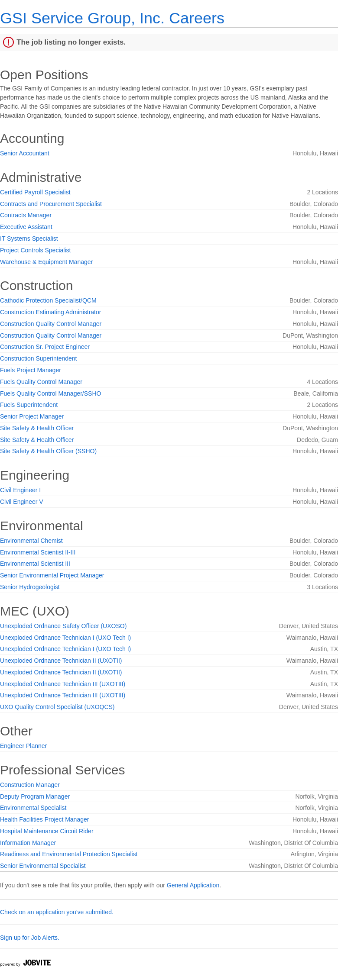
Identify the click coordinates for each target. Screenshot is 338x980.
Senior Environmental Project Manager (52, 575)
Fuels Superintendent (29, 405)
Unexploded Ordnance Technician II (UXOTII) (61, 661)
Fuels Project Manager (31, 370)
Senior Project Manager (32, 416)
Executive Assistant (26, 227)
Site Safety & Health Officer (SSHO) (48, 451)
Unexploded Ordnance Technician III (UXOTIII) (63, 684)
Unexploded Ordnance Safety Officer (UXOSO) (63, 626)
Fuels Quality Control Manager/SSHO (50, 393)
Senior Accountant (25, 153)
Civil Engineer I (20, 490)
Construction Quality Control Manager (51, 324)
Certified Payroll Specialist (35, 192)
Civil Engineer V (22, 502)
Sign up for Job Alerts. (30, 938)
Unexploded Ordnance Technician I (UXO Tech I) (65, 638)
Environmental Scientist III (35, 564)
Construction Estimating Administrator (50, 312)
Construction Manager (30, 785)
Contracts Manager (26, 215)
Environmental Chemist (31, 541)
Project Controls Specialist (35, 250)
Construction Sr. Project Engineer (45, 347)
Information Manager (28, 843)
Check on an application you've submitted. (57, 912)
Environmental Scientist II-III (38, 552)
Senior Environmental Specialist (43, 866)
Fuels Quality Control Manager (41, 382)
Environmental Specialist (33, 808)
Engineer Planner (23, 746)
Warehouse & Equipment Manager (46, 262)
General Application (193, 885)
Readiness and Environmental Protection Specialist (69, 854)
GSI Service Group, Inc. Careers (112, 18)
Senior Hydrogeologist (30, 587)
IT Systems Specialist (29, 239)
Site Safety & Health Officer (37, 428)
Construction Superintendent (38, 358)
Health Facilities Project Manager (44, 819)
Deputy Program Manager (35, 796)
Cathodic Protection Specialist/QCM (48, 300)
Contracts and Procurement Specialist (51, 204)
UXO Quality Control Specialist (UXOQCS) (57, 707)
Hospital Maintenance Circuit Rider (47, 831)
